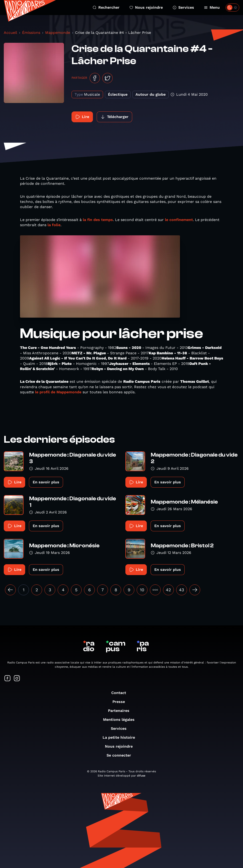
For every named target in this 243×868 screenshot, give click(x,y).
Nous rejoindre (146, 7)
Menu (212, 7)
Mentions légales (121, 720)
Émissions (31, 33)
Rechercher (106, 7)
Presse (121, 702)
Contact (121, 693)
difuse (141, 776)
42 (168, 590)
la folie (54, 225)
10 (142, 590)
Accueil (10, 33)
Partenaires (121, 711)
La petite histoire (121, 737)
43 (182, 590)
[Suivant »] (195, 590)
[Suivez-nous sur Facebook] (8, 679)
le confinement (179, 220)
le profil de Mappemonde (58, 392)
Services (183, 7)
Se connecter (121, 755)
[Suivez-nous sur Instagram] (17, 679)
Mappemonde (58, 33)
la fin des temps (97, 220)
